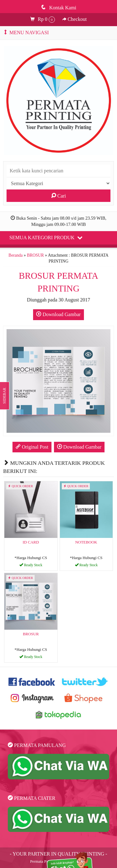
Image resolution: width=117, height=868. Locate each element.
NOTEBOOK (86, 542)
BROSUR (35, 255)
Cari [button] (59, 196)
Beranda (15, 255)
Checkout (75, 19)
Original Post (32, 447)
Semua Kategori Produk (46, 237)
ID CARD (31, 542)
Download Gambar (58, 314)
